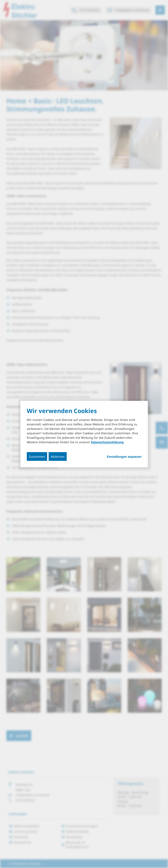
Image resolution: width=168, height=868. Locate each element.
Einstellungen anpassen (124, 457)
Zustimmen (37, 457)
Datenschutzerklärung (107, 442)
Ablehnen (58, 457)
